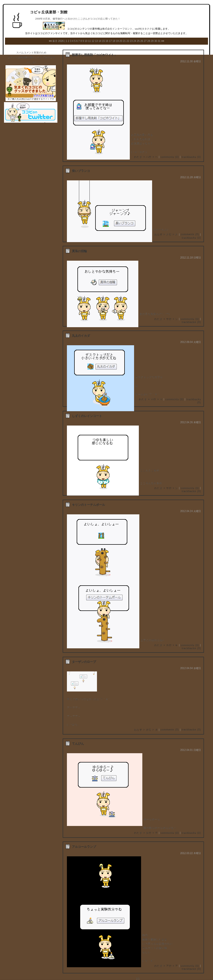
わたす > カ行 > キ (166, 645)
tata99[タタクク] (144, 29)
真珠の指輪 (79, 251)
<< (50, 41)
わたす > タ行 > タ (146, 730)
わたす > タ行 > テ (146, 833)
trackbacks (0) (191, 157)
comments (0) (170, 157)
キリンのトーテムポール (88, 505)
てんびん (78, 744)
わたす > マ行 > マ (151, 399)
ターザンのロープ (84, 662)
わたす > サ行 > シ (166, 319)
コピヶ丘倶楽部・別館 (49, 12)
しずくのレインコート (87, 416)
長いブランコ (81, 171)
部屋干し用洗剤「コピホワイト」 (94, 55)
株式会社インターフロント (117, 29)
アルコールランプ (84, 847)
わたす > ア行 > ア (166, 966)
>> (163, 41)
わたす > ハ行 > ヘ (146, 157)
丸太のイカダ (81, 336)
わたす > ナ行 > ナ (166, 234)
